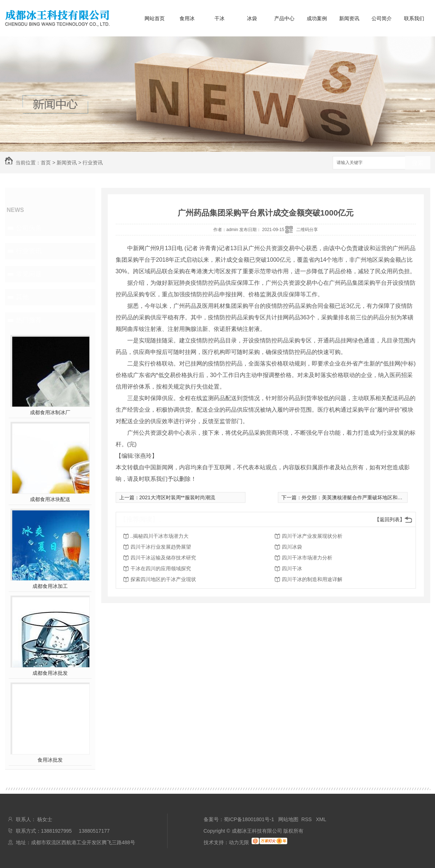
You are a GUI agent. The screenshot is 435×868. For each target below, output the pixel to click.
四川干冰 (292, 568)
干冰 (219, 18)
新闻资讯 (349, 18)
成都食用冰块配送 (50, 499)
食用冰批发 (50, 760)
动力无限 (239, 842)
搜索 (418, 163)
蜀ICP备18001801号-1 (249, 819)
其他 (22, 297)
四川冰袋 (292, 547)
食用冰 (187, 18)
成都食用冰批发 (50, 673)
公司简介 (382, 18)
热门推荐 (29, 320)
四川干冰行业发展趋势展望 (161, 547)
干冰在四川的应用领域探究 (161, 568)
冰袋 (252, 18)
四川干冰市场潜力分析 (307, 558)
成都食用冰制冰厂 (50, 412)
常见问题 (29, 274)
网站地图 (288, 819)
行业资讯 (93, 163)
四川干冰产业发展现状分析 (312, 536)
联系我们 (414, 18)
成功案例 (317, 18)
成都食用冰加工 (50, 586)
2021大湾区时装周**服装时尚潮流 (177, 497)
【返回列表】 (390, 519)
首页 (46, 163)
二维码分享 (307, 230)
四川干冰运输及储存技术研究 (163, 558)
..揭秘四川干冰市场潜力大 (160, 536)
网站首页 (155, 18)
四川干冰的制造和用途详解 (312, 579)
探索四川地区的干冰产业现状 (163, 579)
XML (321, 819)
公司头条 (29, 228)
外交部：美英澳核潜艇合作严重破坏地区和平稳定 (357, 497)
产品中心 (284, 18)
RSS (307, 819)
